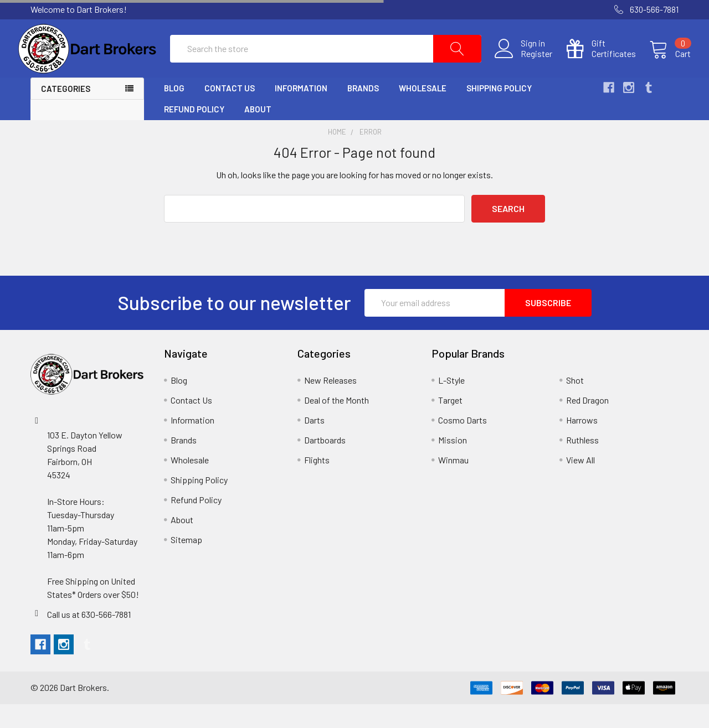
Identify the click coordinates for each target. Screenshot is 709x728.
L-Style (451, 404)
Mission (453, 464)
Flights (317, 484)
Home (337, 156)
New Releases (330, 404)
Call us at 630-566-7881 (89, 638)
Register (524, 66)
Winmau (453, 484)
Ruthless (582, 464)
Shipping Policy (499, 112)
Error (371, 156)
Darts (314, 444)
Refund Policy (194, 133)
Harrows (582, 444)
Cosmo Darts (463, 444)
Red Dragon (587, 424)
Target (450, 424)
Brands (363, 112)
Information (301, 112)
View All (580, 484)
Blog (174, 112)
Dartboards (325, 464)
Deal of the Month (336, 424)
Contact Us (230, 112)
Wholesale (423, 112)
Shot (575, 404)
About (258, 133)
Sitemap (186, 563)
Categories (66, 113)
